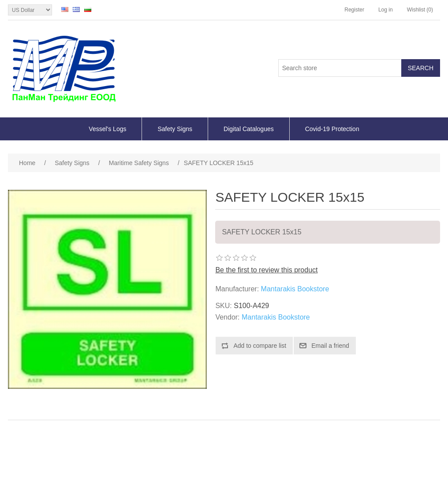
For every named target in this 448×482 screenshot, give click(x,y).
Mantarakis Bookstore (295, 289)
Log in (386, 10)
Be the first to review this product (266, 270)
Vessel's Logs (107, 129)
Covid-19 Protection (332, 129)
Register (354, 10)
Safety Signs (175, 129)
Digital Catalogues (249, 129)
